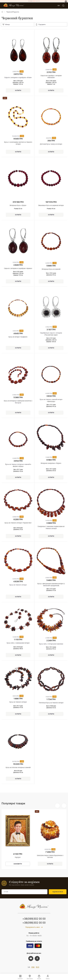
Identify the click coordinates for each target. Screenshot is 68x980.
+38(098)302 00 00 (34, 923)
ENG (33, 967)
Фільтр (6, 25)
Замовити (18, 864)
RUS (38, 967)
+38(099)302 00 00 (34, 919)
